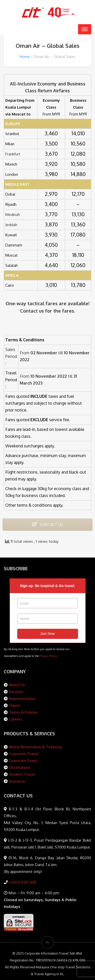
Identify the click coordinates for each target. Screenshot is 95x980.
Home (25, 57)
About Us (17, 685)
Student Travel (22, 774)
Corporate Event (23, 761)
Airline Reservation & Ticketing (35, 747)
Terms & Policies (23, 712)
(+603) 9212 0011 (22, 882)
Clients (15, 705)
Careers (15, 719)
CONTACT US (48, 524)
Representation (22, 699)
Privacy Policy (48, 656)
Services (16, 692)
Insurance (17, 781)
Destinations (20, 767)
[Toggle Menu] (85, 29)
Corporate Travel (24, 754)
